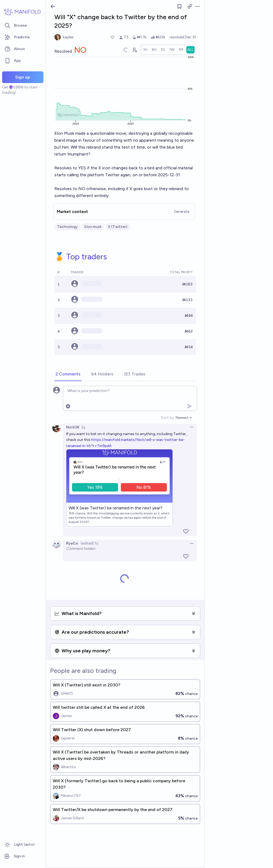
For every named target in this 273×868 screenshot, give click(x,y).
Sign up (23, 77)
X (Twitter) (118, 227)
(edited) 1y (89, 543)
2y (83, 427)
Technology (67, 227)
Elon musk (93, 227)
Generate (182, 212)
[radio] (145, 50)
